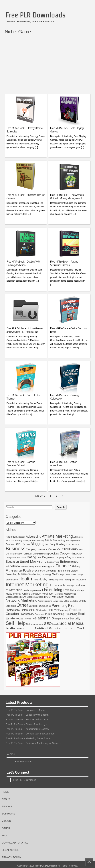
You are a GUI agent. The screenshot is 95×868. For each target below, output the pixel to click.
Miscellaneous (13, 597)
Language (70, 586)
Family (24, 567)
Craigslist (10, 558)
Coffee (80, 550)
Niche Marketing (45, 601)
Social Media (71, 623)
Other (22, 605)
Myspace (70, 597)
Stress (62, 629)
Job (52, 585)
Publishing (71, 614)
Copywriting (68, 553)
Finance (63, 566)
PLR (34, 610)
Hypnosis (59, 580)
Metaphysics (70, 594)
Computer (28, 554)
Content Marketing (41, 554)
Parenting (60, 605)
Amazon (10, 540)
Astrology (70, 541)
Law (77, 586)
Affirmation (78, 537)
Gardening (34, 574)
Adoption (21, 537)
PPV (56, 610)
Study (68, 629)
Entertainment (53, 562)
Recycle (27, 619)
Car (46, 550)
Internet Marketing (27, 585)
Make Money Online (18, 594)
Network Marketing (22, 600)
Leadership (28, 590)
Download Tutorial (15, 843)
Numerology (58, 601)
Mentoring (59, 594)
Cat (59, 549)
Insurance (81, 580)
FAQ (4, 835)
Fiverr (20, 571)
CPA (80, 554)
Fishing (76, 566)
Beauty (20, 544)
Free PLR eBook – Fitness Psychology (26, 724)
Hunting (51, 580)
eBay (68, 557)
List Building (52, 590)
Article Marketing (55, 540)
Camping (31, 549)
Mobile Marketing (36, 597)
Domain (52, 558)
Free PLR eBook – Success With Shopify (27, 715)
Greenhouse (12, 580)
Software (14, 629)
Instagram (70, 580)
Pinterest (26, 610)
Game (22, 574)
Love (66, 590)
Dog (45, 557)
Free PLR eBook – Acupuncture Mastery (27, 729)
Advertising (34, 537)
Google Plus (64, 575)
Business (16, 549)
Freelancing (63, 571)
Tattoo (74, 629)
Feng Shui (50, 567)
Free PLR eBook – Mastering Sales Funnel (28, 738)
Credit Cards (21, 558)
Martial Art (36, 594)
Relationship (43, 618)
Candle (40, 550)
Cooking (54, 554)
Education (12, 562)
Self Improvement (35, 624)
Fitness (11, 570)
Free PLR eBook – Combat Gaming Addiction (30, 734)
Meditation (48, 594)
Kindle (62, 586)
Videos (6, 821)
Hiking (35, 580)
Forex (34, 571)
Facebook (13, 566)
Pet (71, 605)
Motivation (58, 597)
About (6, 799)
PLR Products (25, 762)
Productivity (27, 614)
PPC (50, 610)
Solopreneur (28, 629)
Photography (13, 610)
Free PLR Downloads (36, 15)
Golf (55, 574)
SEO (48, 624)
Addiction (11, 537)
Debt (39, 558)
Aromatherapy (37, 541)
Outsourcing (45, 606)
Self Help (16, 623)
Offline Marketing (71, 601)
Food (26, 571)
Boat (47, 544)
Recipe (19, 619)
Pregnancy (63, 610)
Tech (81, 629)
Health (25, 579)
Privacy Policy (12, 857)
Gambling (12, 574)
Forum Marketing (47, 571)
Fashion (39, 567)
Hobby (43, 579)
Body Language (73, 544)
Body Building (57, 544)
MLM (23, 597)
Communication (14, 554)
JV (56, 586)
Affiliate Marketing (57, 536)
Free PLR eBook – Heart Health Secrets (27, 719)
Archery (26, 541)
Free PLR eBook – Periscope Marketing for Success (33, 743)
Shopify (56, 624)
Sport (53, 629)
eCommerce (78, 558)
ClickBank (69, 549)
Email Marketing (33, 561)
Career (52, 549)
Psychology (40, 614)
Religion (58, 619)
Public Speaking (55, 614)
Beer (28, 544)
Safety (65, 619)
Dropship (60, 558)
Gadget (74, 571)
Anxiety (19, 541)
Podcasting (42, 610)
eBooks (7, 806)
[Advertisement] (50, 66)
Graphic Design (76, 575)
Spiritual (41, 629)
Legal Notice (10, 850)
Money (48, 597)
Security (75, 618)
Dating (31, 557)
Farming (31, 567)
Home (5, 792)
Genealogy (47, 575)
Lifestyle (38, 590)
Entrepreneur (70, 561)
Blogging (37, 544)
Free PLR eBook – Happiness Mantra (26, 710)
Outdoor (34, 606)
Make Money (77, 590)
